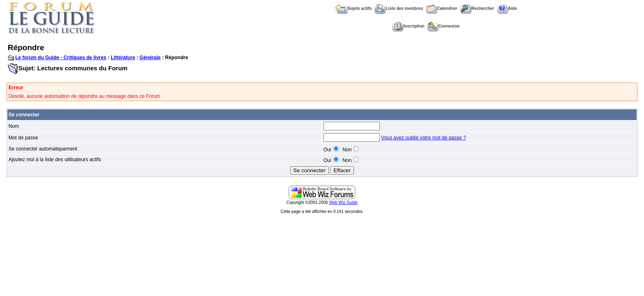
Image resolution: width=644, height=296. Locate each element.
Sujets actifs (353, 8)
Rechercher (477, 8)
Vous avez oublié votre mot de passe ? (423, 138)
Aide (507, 8)
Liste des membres (399, 8)
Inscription (408, 26)
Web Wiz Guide (343, 202)
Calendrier (442, 8)
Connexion (443, 26)
